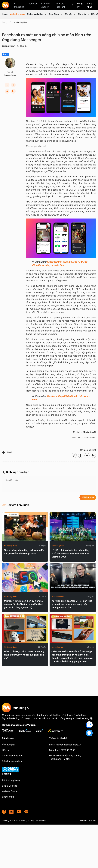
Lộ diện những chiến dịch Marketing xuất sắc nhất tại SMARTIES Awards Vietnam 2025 (70, 553)
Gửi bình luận (88, 497)
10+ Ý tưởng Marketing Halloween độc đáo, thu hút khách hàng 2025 (24, 552)
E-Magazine (19, 5)
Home (5, 14)
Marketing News (17, 14)
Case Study (55, 14)
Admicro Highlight (60, 5)
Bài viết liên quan (16, 505)
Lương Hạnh (9, 46)
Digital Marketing (37, 14)
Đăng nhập (90, 5)
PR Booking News (11, 780)
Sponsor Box (9, 797)
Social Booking (10, 786)
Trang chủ (7, 22)
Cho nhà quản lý (46, 5)
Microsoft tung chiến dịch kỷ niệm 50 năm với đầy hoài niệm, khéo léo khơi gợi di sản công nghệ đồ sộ (24, 604)
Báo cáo (70, 14)
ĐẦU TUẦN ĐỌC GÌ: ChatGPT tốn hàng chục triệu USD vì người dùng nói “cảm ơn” (24, 655)
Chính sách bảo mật (12, 756)
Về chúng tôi (8, 745)
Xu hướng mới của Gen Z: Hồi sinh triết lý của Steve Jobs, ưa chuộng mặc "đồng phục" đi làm (72, 604)
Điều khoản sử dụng (12, 761)
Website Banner (10, 791)
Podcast (33, 4)
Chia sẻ (6, 54)
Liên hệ (95, 14)
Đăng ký (80, 5)
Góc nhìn (83, 14)
